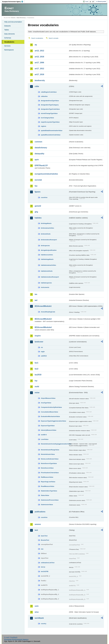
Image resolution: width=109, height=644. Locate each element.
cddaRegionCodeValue (49, 92)
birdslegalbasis (46, 223)
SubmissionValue (47, 505)
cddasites (44, 96)
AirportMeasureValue (48, 398)
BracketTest (45, 540)
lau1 (36, 363)
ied (36, 300)
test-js (43, 567)
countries (44, 197)
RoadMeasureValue (47, 486)
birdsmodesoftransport (49, 240)
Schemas (8, 38)
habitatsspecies (46, 283)
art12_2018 (39, 57)
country (44, 624)
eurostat (38, 180)
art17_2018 (39, 74)
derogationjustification (49, 250)
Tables (7, 30)
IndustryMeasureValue (49, 430)
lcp (36, 381)
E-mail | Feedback (11, 637)
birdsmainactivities (47, 228)
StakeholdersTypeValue (49, 491)
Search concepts (54, 38)
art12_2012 (39, 51)
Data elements (9, 34)
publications (40, 512)
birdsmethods (46, 234)
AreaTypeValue (46, 403)
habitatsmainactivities (48, 265)
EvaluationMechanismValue (50, 416)
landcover (39, 342)
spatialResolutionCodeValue (51, 135)
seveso (38, 524)
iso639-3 (44, 435)
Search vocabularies (37, 38)
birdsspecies (45, 246)
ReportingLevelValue (48, 482)
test (36, 530)
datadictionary (41, 148)
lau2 (36, 369)
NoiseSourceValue (47, 468)
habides (38, 218)
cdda (37, 86)
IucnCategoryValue (47, 118)
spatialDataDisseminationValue (52, 131)
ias (36, 294)
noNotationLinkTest (48, 563)
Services (7, 46)
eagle (43, 352)
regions (43, 126)
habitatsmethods (47, 271)
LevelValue (45, 439)
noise (37, 393)
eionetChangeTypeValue (49, 113)
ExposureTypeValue (48, 426)
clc (42, 347)
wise (37, 612)
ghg (36, 212)
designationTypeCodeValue (50, 109)
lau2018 (38, 375)
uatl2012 (44, 356)
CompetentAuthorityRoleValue (51, 407)
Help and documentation (13, 22)
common (38, 142)
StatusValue (45, 495)
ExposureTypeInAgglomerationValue (53, 421)
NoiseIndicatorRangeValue (50, 450)
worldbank (39, 618)
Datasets (7, 26)
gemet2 (38, 206)
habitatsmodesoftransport (50, 277)
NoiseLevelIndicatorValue (50, 459)
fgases (38, 192)
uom (37, 606)
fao (36, 186)
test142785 (45, 571)
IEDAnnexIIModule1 (43, 306)
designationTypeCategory (50, 105)
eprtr (37, 160)
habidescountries (47, 255)
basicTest (44, 536)
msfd (37, 387)
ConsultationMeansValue (49, 412)
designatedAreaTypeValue (50, 101)
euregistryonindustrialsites (46, 174)
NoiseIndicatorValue (48, 454)
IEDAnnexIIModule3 (43, 319)
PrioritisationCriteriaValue (50, 473)
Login (87, 1)
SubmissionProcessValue (50, 500)
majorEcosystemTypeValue (50, 122)
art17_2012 (39, 69)
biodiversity (40, 80)
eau (42, 549)
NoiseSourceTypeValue (49, 463)
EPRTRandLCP (41, 166)
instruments (45, 287)
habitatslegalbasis (47, 259)
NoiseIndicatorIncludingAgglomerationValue (55, 444)
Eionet (13, 18)
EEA (13, 2)
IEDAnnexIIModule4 (43, 327)
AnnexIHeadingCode (48, 312)
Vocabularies (9, 42)
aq (36, 45)
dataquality (39, 154)
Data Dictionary (21, 18)
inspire (38, 336)
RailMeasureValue (47, 477)
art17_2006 (39, 63)
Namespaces (9, 50)
